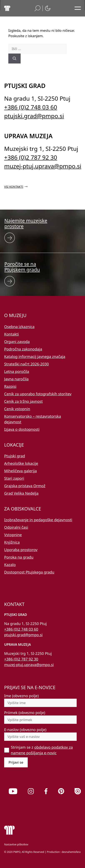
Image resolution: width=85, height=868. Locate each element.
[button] (37, 8)
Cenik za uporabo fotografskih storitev (38, 394)
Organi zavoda (17, 342)
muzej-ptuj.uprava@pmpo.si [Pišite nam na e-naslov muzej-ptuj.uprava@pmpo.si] (43, 166)
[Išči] (14, 59)
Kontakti (12, 334)
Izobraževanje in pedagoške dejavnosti (38, 520)
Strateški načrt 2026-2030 (26, 364)
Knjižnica (12, 542)
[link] (13, 791)
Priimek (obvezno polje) (25, 713)
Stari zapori (14, 478)
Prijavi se (16, 762)
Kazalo (10, 565)
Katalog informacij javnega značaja (35, 356)
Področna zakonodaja (23, 349)
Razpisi (10, 386)
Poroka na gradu (19, 557)
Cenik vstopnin (17, 409)
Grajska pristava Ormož (25, 486)
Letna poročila (17, 371)
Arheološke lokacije (21, 463)
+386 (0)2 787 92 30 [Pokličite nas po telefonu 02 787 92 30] (31, 157)
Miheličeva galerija (21, 471)
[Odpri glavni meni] (78, 8)
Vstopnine (13, 535)
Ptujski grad (15, 456)
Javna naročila (16, 379)
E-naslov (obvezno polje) (25, 730)
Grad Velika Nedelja (21, 493)
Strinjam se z (42, 750)
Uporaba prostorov (21, 550)
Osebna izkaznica (19, 327)
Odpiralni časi (16, 527)
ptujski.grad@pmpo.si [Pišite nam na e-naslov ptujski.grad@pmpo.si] (34, 116)
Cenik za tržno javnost (23, 401)
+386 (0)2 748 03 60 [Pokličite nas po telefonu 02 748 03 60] (31, 107)
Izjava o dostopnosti (22, 429)
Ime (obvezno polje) (21, 696)
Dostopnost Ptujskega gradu (29, 572)
